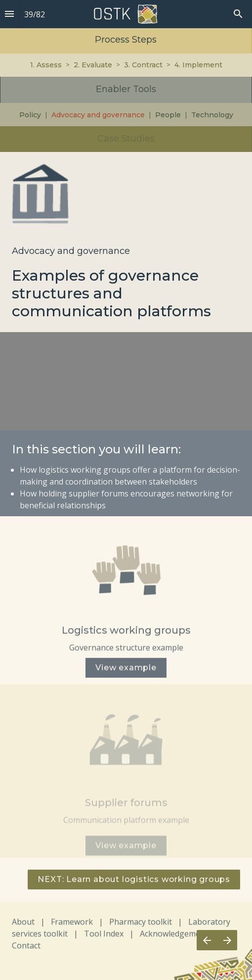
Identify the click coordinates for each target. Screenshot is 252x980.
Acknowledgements (176, 937)
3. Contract (143, 65)
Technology (212, 115)
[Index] (9, 14)
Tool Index (104, 937)
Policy (30, 115)
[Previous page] (207, 940)
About (23, 925)
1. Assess (46, 65)
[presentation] (126, 76)
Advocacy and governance (98, 115)
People (167, 115)
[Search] (238, 14)
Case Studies (126, 139)
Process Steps (126, 40)
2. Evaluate (93, 65)
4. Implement (198, 65)
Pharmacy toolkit (141, 925)
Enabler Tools (126, 89)
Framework (72, 925)
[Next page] (227, 940)
